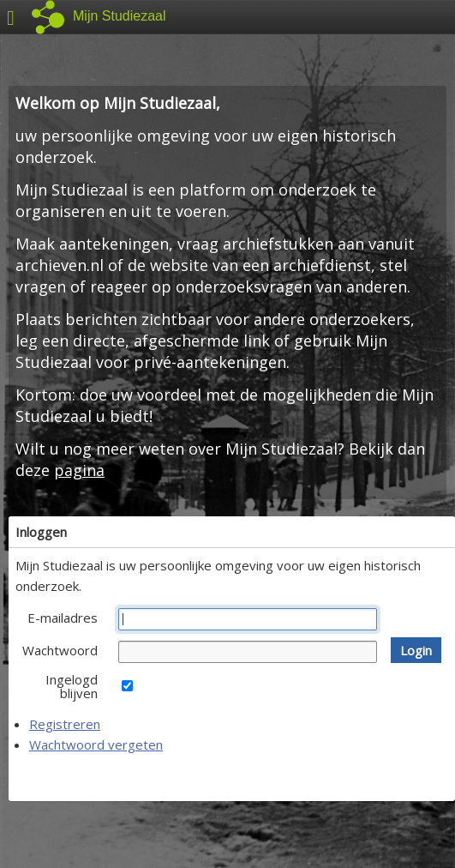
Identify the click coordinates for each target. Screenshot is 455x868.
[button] (416, 650)
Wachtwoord (60, 650)
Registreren (65, 724)
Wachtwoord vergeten (96, 744)
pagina (79, 470)
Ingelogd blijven (72, 686)
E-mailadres (63, 618)
